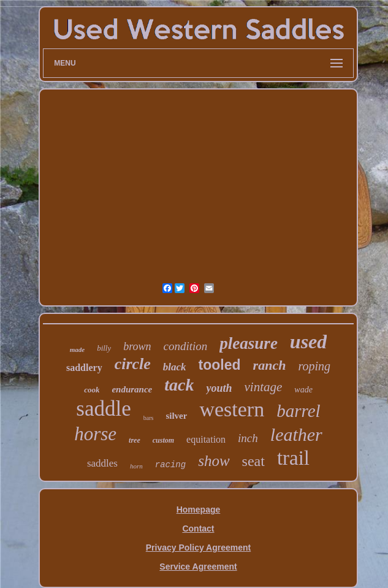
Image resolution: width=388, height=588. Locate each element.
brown (137, 346)
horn (136, 466)
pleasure (249, 343)
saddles (102, 463)
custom (163, 440)
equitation (206, 439)
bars (149, 418)
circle (133, 364)
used (308, 342)
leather (296, 434)
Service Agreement (198, 567)
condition (186, 346)
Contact (198, 529)
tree (135, 440)
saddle (103, 409)
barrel (298, 411)
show (214, 461)
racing (170, 465)
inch (248, 438)
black (175, 367)
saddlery (84, 368)
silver (176, 416)
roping (314, 366)
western (232, 409)
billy (104, 348)
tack (179, 385)
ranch (270, 365)
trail (293, 458)
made (77, 349)
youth (219, 388)
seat (253, 461)
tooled (220, 365)
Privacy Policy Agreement (198, 548)
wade (303, 390)
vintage (263, 387)
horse (95, 434)
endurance (132, 389)
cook (92, 390)
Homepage (199, 510)
